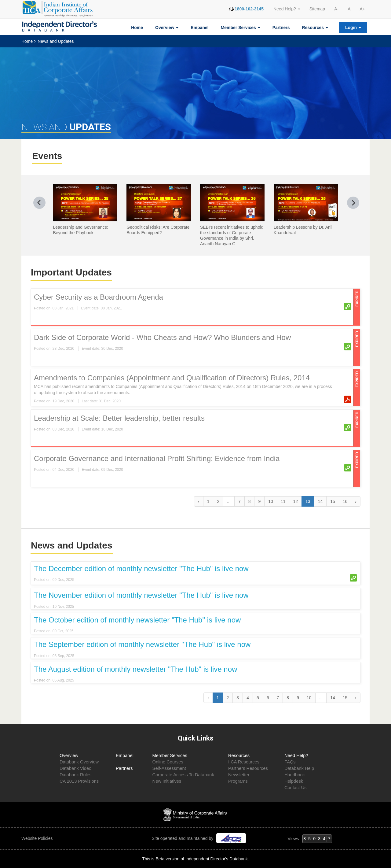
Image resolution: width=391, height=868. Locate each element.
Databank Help (299, 768)
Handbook (295, 775)
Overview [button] (167, 28)
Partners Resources (248, 768)
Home (137, 28)
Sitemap (317, 9)
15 (333, 501)
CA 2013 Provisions (79, 781)
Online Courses (168, 762)
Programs (238, 781)
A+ (362, 9)
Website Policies (38, 838)
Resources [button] (315, 28)
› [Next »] (356, 501)
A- (336, 9)
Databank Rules (76, 775)
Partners (281, 28)
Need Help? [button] (287, 9)
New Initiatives (167, 781)
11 (283, 501)
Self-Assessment (169, 768)
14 (320, 501)
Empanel (199, 28)
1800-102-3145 (249, 9)
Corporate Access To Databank (183, 775)
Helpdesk (294, 781)
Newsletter (239, 775)
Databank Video (75, 768)
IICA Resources (244, 762)
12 (295, 501)
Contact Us (296, 788)
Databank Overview (79, 762)
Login (353, 28)
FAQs (290, 762)
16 (345, 501)
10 (271, 501)
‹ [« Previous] (199, 501)
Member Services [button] (241, 28)
